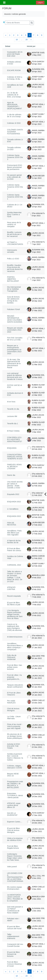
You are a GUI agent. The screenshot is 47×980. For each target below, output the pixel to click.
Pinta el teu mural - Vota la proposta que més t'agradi (15, 726)
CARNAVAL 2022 (14, 565)
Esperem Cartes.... (15, 822)
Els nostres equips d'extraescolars (15, 888)
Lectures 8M (12, 416)
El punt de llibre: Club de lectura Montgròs (14, 830)
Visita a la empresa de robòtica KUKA (15, 839)
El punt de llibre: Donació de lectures (14, 954)
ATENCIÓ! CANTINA (11, 588)
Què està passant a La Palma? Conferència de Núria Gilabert (15, 910)
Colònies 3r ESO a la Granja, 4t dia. (15, 78)
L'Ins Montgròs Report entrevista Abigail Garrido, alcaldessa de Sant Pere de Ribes (15, 614)
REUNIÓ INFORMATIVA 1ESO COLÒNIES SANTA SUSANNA (15, 319)
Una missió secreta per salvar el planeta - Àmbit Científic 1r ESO (15, 485)
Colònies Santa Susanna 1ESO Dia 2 (15, 187)
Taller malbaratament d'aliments (13, 936)
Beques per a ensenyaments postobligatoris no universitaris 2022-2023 (15, 350)
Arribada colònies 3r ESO (14, 63)
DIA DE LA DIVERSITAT (12, 814)
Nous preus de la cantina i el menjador (14, 224)
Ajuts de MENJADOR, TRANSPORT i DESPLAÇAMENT (15, 106)
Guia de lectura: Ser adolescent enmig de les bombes (14, 300)
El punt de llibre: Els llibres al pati (14, 604)
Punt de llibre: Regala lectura (13, 847)
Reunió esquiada (14, 596)
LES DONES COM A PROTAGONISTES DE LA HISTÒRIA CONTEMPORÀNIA (15, 877)
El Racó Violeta (13, 431)
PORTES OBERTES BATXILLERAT (13, 279)
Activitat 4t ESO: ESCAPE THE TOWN (14, 746)
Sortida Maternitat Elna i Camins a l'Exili (14, 215)
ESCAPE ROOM (14, 70)
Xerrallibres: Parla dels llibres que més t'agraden (14, 533)
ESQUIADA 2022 (14, 502)
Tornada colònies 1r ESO (15, 141)
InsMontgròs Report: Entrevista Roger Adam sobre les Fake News (15, 857)
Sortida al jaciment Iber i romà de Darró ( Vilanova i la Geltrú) (15, 757)
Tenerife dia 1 (13, 424)
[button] (4, 23)
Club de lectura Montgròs (13, 710)
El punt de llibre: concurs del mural (14, 928)
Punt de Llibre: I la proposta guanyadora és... (14, 677)
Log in (40, 2)
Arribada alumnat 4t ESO (15, 394)
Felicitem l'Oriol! (14, 309)
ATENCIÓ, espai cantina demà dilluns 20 (14, 805)
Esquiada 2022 (13, 494)
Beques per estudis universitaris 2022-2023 (15, 330)
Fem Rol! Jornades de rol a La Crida (15, 339)
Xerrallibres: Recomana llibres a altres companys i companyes (15, 646)
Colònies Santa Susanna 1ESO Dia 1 (15, 197)
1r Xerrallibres (13, 509)
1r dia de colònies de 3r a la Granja (14, 116)
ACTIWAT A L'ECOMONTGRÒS (15, 243)
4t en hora (11, 402)
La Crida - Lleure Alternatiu (14, 717)
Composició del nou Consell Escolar (15, 945)
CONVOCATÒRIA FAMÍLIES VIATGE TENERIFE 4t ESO (15, 457)
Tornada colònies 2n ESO (14, 148)
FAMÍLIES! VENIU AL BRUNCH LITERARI (14, 467)
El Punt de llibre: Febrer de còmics (14, 550)
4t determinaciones (15, 637)
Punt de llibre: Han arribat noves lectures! (15, 667)
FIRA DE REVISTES (12, 524)
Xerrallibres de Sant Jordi (15, 86)
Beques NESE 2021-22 (13, 775)
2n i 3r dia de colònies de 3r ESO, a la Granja (14, 95)
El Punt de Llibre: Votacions (14, 694)
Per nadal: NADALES (11, 702)
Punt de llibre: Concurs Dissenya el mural (14, 964)
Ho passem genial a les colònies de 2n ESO (14, 177)
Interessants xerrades (12, 251)
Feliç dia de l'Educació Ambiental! (12, 657)
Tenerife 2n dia (13, 409)
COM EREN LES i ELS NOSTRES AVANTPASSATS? (15, 439)
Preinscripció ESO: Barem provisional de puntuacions (15, 167)
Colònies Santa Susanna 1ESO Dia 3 (15, 157)
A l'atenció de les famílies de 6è (14, 542)
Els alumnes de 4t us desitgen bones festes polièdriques (15, 736)
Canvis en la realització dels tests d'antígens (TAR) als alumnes (15, 627)
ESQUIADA (12, 448)
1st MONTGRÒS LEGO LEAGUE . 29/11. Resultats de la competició (15, 898)
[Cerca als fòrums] (17, 23)
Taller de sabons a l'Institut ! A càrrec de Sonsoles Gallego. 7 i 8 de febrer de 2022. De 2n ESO (15, 576)
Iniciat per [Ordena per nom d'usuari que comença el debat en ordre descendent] (31, 46)
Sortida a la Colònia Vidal (15, 557)
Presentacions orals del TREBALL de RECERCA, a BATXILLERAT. (15, 785)
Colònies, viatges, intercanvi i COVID (15, 767)
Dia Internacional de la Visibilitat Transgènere (14, 289)
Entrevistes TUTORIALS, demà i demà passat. (15, 795)
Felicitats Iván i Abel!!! (13, 920)
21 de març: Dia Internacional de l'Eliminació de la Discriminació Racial (14, 363)
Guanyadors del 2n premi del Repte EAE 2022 (15, 54)
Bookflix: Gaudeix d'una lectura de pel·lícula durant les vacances (15, 268)
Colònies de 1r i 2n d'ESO (15, 206)
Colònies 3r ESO (14, 123)
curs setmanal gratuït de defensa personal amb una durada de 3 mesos (15, 376)
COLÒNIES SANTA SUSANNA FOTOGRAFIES (15, 132)
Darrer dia (11, 475)
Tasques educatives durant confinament (15, 686)
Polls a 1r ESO (13, 259)
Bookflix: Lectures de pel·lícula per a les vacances (14, 234)
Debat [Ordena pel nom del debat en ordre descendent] (8, 46)
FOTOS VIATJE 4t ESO (14, 386)
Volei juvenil (12, 867)
